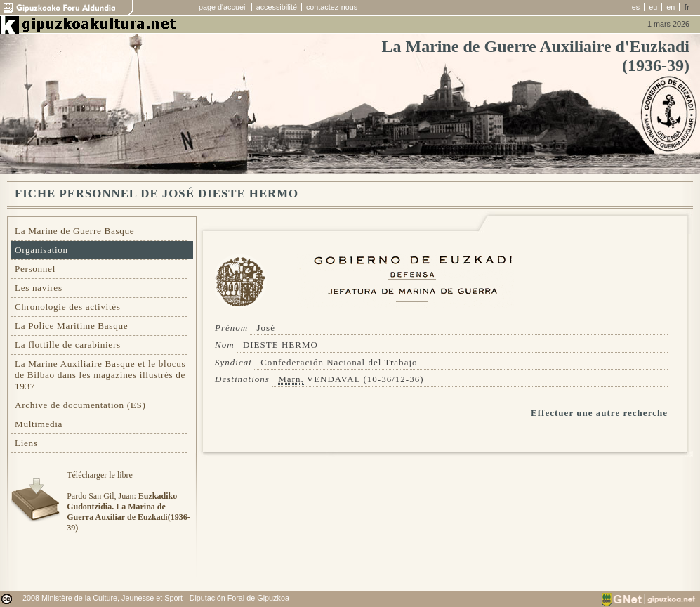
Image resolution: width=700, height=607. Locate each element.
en (671, 7)
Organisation (41, 250)
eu (653, 7)
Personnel (35, 269)
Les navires (39, 288)
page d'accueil (223, 7)
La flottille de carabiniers (68, 345)
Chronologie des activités (68, 307)
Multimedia (39, 424)
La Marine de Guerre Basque (74, 231)
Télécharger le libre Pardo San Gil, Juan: (128, 501)
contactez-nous (332, 7)
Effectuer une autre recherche (599, 413)
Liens (26, 443)
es (636, 7)
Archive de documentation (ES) (80, 405)
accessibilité (277, 7)
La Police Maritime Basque (71, 326)
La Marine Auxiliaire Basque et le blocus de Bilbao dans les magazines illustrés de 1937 (100, 375)
